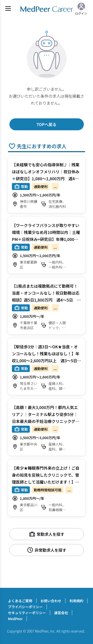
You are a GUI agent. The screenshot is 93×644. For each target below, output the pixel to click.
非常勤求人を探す (46, 550)
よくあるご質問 (20, 601)
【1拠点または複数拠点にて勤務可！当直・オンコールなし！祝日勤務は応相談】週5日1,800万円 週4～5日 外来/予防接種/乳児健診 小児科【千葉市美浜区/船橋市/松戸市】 (46, 300)
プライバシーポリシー (25, 607)
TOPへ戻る (46, 124)
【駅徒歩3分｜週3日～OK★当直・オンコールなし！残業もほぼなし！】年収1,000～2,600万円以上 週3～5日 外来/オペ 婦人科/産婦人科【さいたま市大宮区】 (46, 361)
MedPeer (15, 619)
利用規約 (76, 601)
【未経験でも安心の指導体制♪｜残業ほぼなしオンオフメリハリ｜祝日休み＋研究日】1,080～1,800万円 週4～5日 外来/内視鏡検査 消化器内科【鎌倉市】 (46, 179)
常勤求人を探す (46, 534)
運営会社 (61, 613)
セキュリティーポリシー (27, 613)
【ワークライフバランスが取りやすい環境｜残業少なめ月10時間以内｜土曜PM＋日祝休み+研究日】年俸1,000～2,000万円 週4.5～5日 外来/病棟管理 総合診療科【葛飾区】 (46, 239)
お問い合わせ (51, 601)
